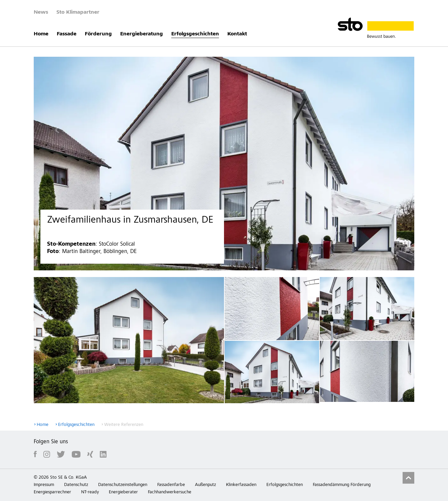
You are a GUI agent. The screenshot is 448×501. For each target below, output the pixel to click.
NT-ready (90, 492)
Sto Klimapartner (78, 12)
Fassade (67, 34)
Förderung (98, 34)
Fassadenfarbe (171, 485)
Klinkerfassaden (241, 485)
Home (41, 34)
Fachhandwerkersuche (170, 492)
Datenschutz (76, 485)
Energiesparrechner (52, 492)
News (41, 12)
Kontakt (237, 34)
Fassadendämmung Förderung (342, 485)
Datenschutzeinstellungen (123, 485)
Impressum (44, 485)
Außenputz (205, 485)
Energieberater (123, 492)
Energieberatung (142, 34)
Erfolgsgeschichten (195, 34)
